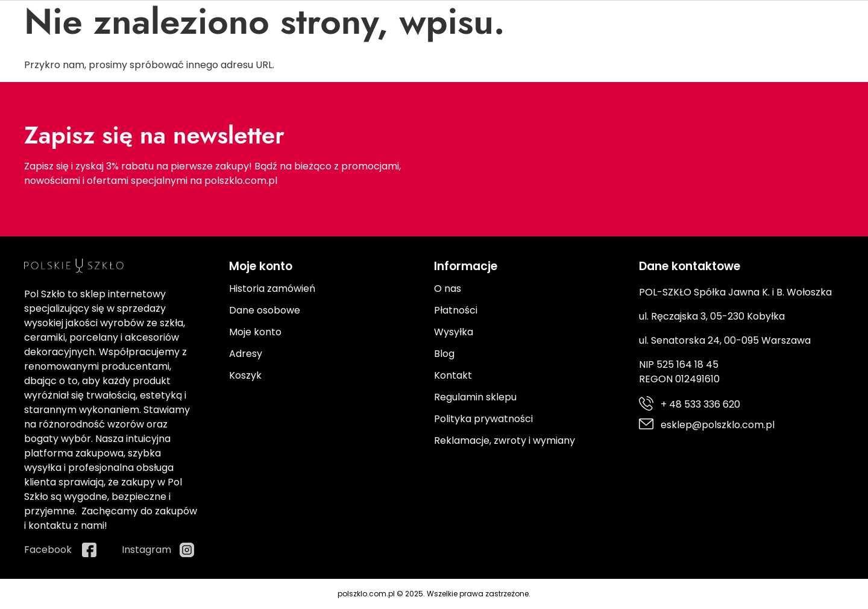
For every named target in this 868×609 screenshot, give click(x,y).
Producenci (712, 106)
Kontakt (453, 375)
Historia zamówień (272, 289)
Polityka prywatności (483, 419)
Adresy (246, 354)
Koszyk (245, 375)
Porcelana (66, 106)
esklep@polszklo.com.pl (102, 34)
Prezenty (530, 106)
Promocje (621, 106)
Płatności (456, 310)
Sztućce (244, 106)
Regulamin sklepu (475, 397)
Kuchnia (436, 106)
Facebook (727, 24)
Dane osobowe (265, 310)
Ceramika (340, 106)
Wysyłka (454, 332)
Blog (444, 354)
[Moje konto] (769, 74)
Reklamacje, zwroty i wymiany (505, 440)
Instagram (819, 24)
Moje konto (255, 332)
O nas (448, 289)
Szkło (159, 106)
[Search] (517, 77)
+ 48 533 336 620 (84, 12)
